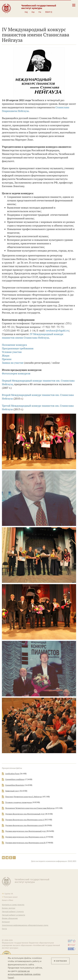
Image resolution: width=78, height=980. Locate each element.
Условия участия (12, 352)
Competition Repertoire (15, 785)
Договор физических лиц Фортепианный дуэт (25, 814)
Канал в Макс (8, 900)
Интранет (6, 922)
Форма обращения (10, 918)
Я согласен (60, 961)
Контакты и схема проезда (13, 905)
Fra (40, 12)
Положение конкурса (14, 345)
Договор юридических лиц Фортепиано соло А (25, 837)
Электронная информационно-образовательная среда (25, 925)
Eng (26, 12)
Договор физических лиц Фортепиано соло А (25, 820)
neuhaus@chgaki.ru (57, 330)
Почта (4, 929)
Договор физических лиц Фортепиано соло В (24, 825)
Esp (33, 12)
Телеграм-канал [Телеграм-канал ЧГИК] (11, 897)
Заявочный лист (12, 791)
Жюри (6, 356)
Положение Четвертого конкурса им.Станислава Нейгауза (30, 808)
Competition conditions (15, 779)
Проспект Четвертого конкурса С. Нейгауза (23, 797)
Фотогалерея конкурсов (16, 373)
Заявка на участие (13, 363)
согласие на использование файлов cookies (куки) (24, 974)
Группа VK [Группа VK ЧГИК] (9, 894)
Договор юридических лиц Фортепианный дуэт (25, 831)
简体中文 (49, 12)
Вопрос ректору (9, 908)
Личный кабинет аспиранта (14, 915)
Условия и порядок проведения (18, 802)
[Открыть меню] (74, 7)
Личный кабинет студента (13, 912)
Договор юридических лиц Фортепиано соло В (25, 843)
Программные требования (18, 348)
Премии (7, 359)
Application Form (12, 774)
